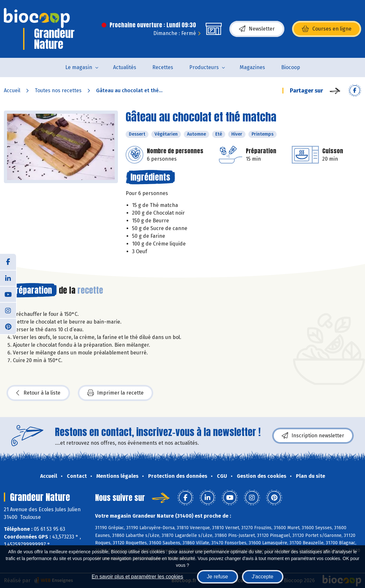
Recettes (163, 67)
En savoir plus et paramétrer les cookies (137, 577)
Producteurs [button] (204, 67)
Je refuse (218, 577)
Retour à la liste (38, 393)
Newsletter (257, 29)
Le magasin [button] (79, 67)
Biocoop (291, 67)
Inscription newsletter (313, 436)
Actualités (125, 67)
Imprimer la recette (116, 393)
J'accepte (263, 577)
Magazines (252, 67)
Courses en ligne (327, 29)
